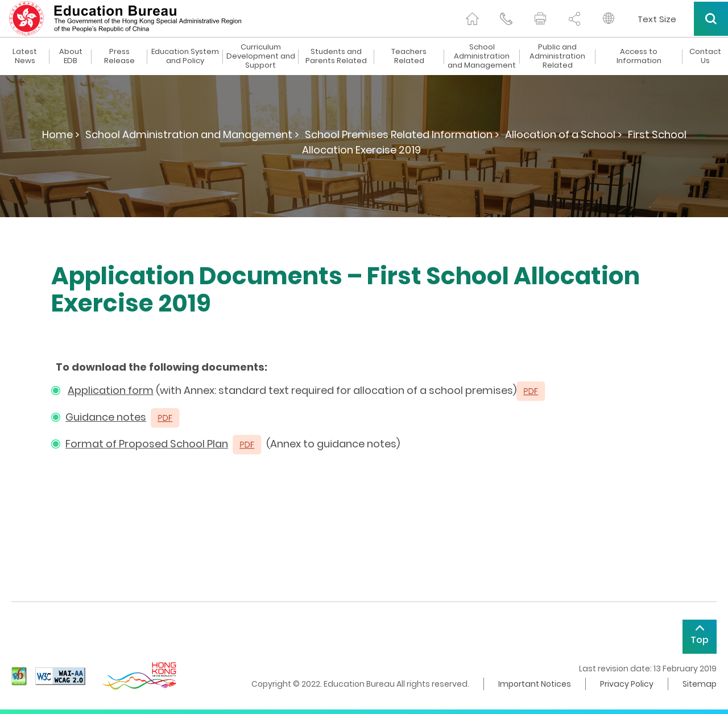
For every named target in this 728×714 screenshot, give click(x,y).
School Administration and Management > (192, 134)
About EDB (71, 56)
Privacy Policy (627, 684)
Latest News (25, 56)
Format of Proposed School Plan (147, 444)
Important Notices (535, 684)
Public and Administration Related (557, 56)
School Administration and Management (482, 56)
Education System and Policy (185, 56)
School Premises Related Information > (402, 134)
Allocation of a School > (564, 134)
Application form (111, 390)
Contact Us (705, 56)
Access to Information (639, 56)
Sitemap (700, 684)
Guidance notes (106, 417)
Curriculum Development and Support (261, 56)
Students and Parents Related (336, 56)
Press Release (119, 56)
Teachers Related (409, 56)
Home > (61, 134)
